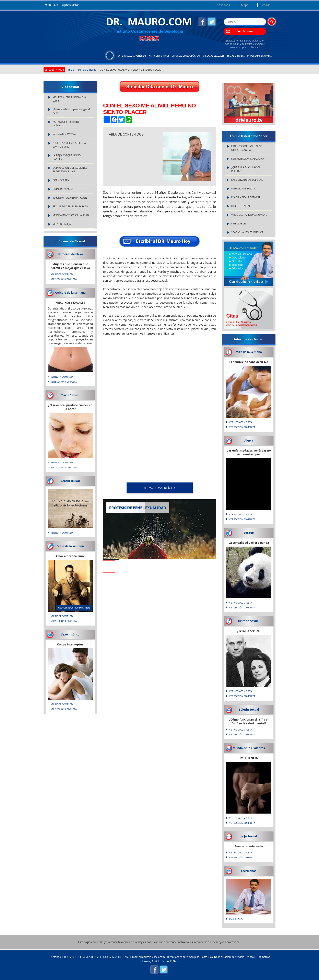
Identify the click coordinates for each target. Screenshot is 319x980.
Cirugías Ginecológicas (186, 56)
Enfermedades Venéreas (132, 56)
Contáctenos (245, 31)
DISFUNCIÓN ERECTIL (244, 189)
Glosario (265, 5)
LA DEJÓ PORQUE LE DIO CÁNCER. (67, 157)
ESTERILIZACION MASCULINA (248, 159)
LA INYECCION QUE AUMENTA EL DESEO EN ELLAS (70, 170)
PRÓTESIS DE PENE (126, 508)
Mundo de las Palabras (249, 748)
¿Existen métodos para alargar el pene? (71, 111)
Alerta (249, 440)
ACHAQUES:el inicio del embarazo (66, 124)
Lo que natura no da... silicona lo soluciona (70, 503)
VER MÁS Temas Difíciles (159, 488)
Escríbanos (223, 5)
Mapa (245, 5)
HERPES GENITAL (241, 206)
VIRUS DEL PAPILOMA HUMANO (249, 215)
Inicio (71, 70)
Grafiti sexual (70, 481)
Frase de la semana (70, 546)
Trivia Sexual (70, 395)
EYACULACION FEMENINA (246, 197)
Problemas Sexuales (259, 56)
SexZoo (249, 533)
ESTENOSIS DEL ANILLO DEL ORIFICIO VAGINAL (247, 148)
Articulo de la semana (70, 293)
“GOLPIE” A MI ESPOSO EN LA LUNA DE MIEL (69, 145)
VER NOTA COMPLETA (62, 274)
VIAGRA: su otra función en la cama (69, 99)
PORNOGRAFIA (61, 180)
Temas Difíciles (236, 56)
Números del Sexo (70, 254)
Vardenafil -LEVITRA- (64, 134)
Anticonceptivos (159, 56)
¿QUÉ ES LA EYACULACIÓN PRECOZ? (246, 169)
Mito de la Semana (249, 352)
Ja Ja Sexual (249, 836)
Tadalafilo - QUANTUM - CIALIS (70, 198)
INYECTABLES (239, 224)
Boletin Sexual (249, 709)
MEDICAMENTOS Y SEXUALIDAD (71, 215)
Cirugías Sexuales (214, 56)
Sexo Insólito (70, 634)
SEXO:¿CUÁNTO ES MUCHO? (247, 232)
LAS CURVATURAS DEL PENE (247, 180)
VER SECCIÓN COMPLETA (64, 279)
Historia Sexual (249, 621)
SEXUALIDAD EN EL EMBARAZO (70, 206)
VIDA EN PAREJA (62, 224)
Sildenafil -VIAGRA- (63, 189)
